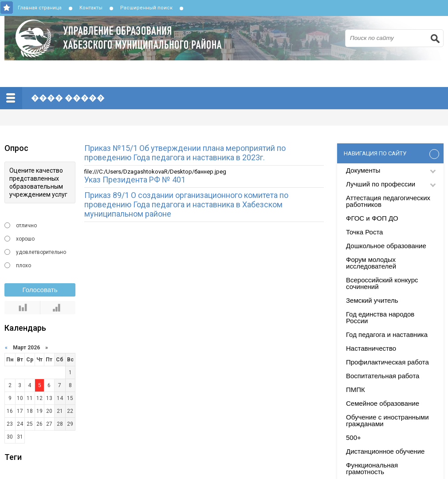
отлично (26, 226)
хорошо (25, 239)
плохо (24, 265)
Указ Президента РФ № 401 (135, 180)
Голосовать (40, 290)
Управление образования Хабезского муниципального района (226, 38)
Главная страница (40, 8)
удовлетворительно (41, 252)
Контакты (91, 8)
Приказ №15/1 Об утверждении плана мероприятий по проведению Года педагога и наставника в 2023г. (185, 153)
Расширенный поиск (146, 8)
